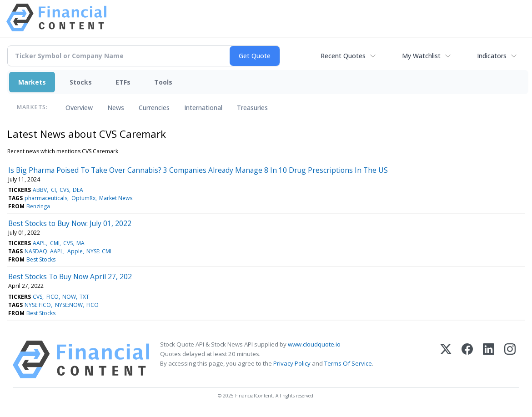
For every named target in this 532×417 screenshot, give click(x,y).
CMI (55, 243)
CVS (64, 190)
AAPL (39, 243)
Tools (163, 82)
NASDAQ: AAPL (44, 251)
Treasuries (252, 108)
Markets (32, 82)
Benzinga (38, 206)
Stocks (81, 82)
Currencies (154, 108)
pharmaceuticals (46, 198)
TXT (84, 297)
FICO (53, 297)
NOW (69, 297)
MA (80, 243)
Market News (116, 198)
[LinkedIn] (489, 359)
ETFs (123, 82)
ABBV (40, 190)
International (203, 108)
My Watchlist (421, 56)
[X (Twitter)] (446, 359)
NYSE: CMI (99, 251)
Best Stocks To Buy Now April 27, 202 (70, 276)
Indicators (492, 56)
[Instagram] (510, 359)
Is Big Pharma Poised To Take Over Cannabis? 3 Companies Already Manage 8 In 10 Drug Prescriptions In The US (198, 170)
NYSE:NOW (69, 305)
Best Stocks (41, 259)
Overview (79, 108)
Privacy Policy (292, 363)
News (116, 108)
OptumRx (83, 198)
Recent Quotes (343, 56)
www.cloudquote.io (314, 344)
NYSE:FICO (38, 305)
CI (53, 190)
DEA (78, 190)
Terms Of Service (348, 363)
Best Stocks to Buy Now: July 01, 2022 (70, 223)
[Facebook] (467, 359)
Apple (75, 251)
